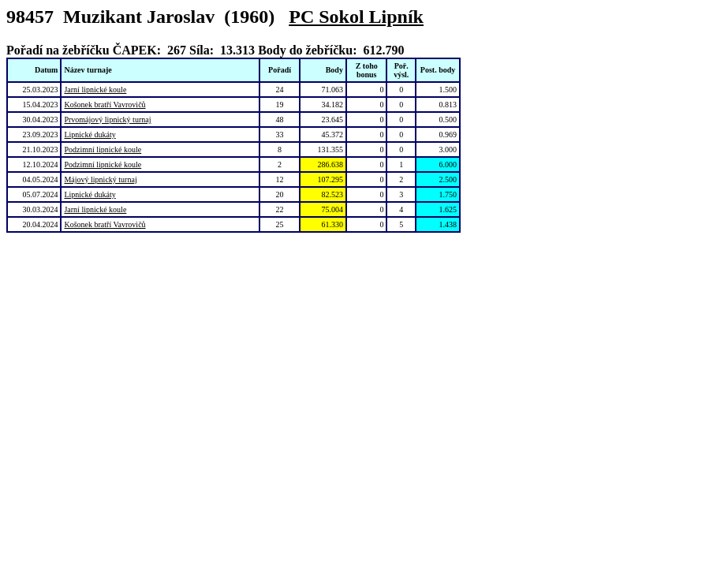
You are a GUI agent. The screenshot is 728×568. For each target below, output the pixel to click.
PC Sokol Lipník (356, 17)
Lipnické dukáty (90, 135)
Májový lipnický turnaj (100, 179)
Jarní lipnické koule (95, 90)
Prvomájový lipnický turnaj (107, 120)
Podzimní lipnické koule (103, 149)
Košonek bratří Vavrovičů (105, 105)
